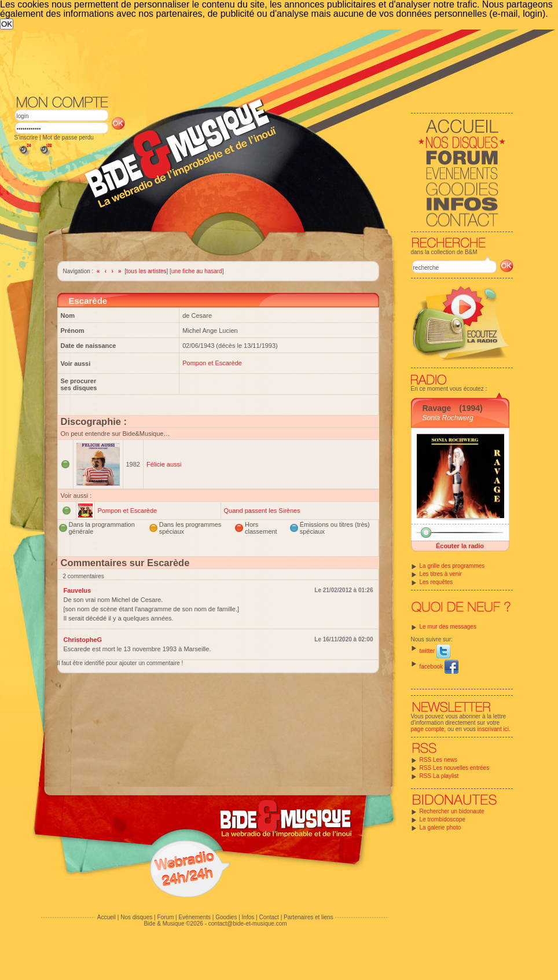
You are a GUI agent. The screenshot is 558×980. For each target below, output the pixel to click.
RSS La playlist (439, 776)
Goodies (226, 917)
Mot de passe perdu (68, 137)
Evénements (194, 917)
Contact (269, 917)
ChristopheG (83, 640)
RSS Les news (439, 760)
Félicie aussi (164, 464)
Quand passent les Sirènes (262, 511)
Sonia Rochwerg (448, 418)
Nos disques (136, 917)
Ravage (437, 408)
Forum (165, 917)
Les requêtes (436, 582)
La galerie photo (440, 827)
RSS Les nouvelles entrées (455, 768)
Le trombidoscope (443, 819)
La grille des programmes (452, 566)
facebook (439, 667)
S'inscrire (26, 137)
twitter (435, 651)
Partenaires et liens (309, 917)
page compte (428, 729)
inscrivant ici (493, 729)
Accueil (107, 917)
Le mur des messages (448, 627)
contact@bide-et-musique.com (248, 924)
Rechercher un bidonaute (452, 811)
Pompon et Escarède (212, 363)
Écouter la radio (460, 546)
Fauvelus (78, 590)
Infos (248, 917)
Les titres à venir (441, 574)
